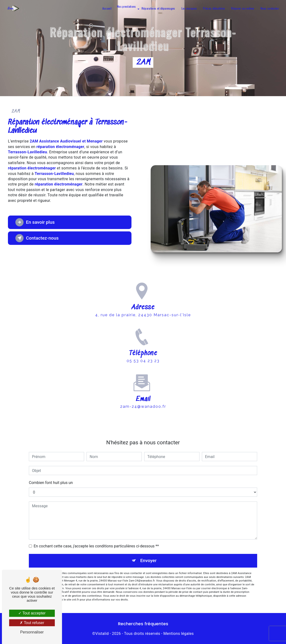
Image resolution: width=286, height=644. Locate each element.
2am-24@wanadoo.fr (143, 396)
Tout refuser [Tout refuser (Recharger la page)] (32, 623)
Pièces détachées (214, 8)
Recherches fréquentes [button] (143, 624)
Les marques (189, 8)
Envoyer (149, 560)
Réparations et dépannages (158, 8)
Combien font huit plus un (51, 483)
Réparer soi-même (243, 8)
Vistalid (102, 634)
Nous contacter (270, 8)
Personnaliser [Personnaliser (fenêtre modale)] (32, 632)
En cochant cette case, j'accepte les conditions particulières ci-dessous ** (96, 546)
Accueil (107, 8)
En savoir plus (35, 222)
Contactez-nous (37, 238)
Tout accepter (32, 613)
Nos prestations (127, 6)
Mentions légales (179, 634)
